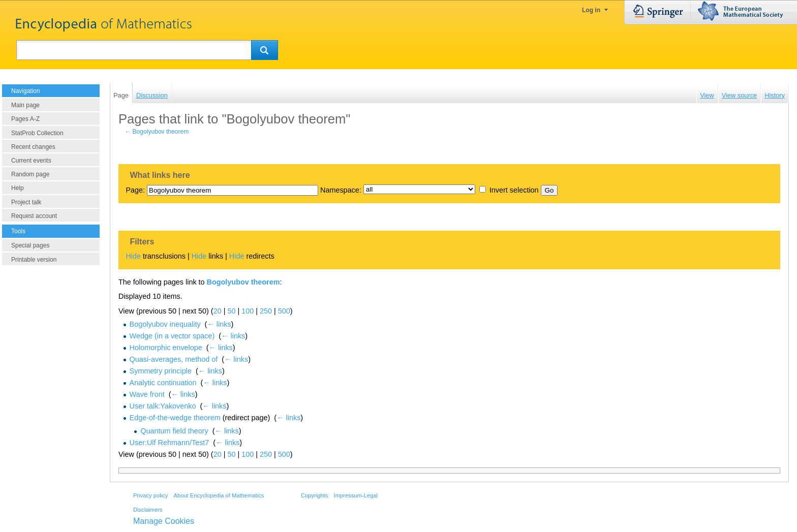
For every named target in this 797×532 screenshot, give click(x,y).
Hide (133, 256)
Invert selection (514, 190)
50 (231, 311)
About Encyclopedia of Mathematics (219, 495)
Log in (591, 10)
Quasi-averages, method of (174, 359)
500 (284, 311)
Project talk (26, 202)
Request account (34, 216)
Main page (25, 105)
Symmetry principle (161, 371)
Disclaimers (148, 510)
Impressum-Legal (356, 495)
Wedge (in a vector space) (172, 336)
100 (248, 311)
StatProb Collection (37, 133)
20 (218, 311)
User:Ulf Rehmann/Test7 (170, 443)
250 (266, 311)
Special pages (30, 245)
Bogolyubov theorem (161, 132)
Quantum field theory (174, 431)
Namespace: (341, 190)
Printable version (34, 260)
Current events (31, 161)
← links (219, 324)
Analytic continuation (163, 383)
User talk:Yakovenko (163, 406)
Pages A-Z (25, 119)
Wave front (147, 394)
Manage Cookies (164, 521)
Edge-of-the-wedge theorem (175, 418)
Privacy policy (150, 495)
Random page (30, 174)
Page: (135, 190)
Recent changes (33, 147)
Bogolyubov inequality (165, 324)
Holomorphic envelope (166, 348)
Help (18, 188)
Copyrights (314, 495)
